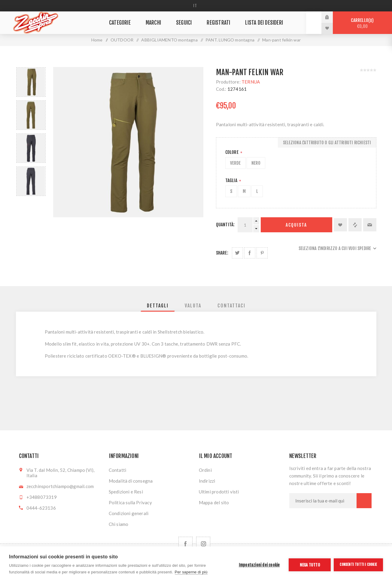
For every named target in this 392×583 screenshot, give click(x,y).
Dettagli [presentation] (158, 306)
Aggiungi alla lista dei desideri (340, 225)
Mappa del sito (214, 502)
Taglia (232, 180)
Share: (222, 253)
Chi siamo (119, 524)
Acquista (296, 225)
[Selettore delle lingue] (196, 6)
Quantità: (225, 225)
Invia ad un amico (370, 225)
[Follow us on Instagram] (203, 544)
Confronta (355, 225)
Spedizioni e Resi (126, 492)
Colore (232, 152)
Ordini (205, 470)
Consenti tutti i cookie (358, 565)
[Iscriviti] (323, 501)
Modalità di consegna (131, 481)
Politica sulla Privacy (130, 502)
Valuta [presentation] (193, 306)
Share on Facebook (250, 253)
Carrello (362, 23)
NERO (256, 163)
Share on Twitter (237, 253)
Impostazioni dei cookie (259, 565)
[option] (31, 82)
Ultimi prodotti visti (219, 492)
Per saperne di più (191, 572)
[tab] (158, 306)
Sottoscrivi (364, 501)
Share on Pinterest (262, 253)
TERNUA (251, 82)
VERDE (236, 163)
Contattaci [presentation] (231, 306)
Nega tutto (310, 565)
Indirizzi (207, 481)
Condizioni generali (129, 513)
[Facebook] (185, 544)
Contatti (118, 470)
